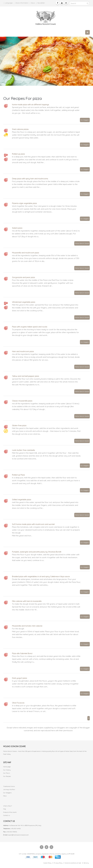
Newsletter (40, 3)
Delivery (86, 863)
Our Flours (7, 773)
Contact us (7, 815)
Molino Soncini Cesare (82, 243)
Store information (22, 3)
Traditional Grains (9, 786)
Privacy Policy (58, 863)
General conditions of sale (73, 863)
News (32, 3)
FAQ (5, 809)
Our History (7, 770)
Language (8, 3)
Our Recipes (7, 776)
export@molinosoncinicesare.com (18, 835)
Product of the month (10, 812)
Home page (7, 767)
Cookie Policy (47, 863)
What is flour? (8, 806)
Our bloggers (85, 120)
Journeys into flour (9, 790)
